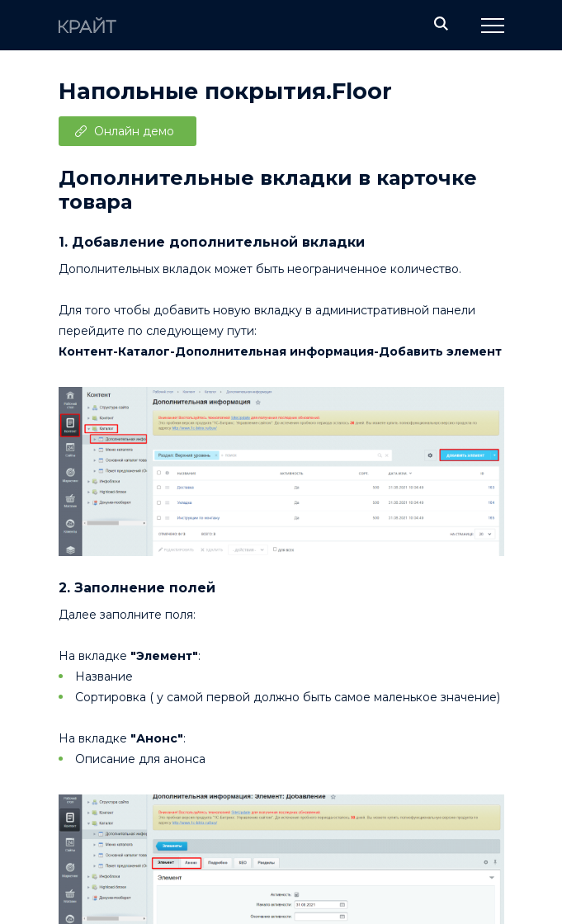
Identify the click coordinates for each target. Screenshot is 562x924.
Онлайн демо (134, 131)
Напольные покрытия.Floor (225, 91)
